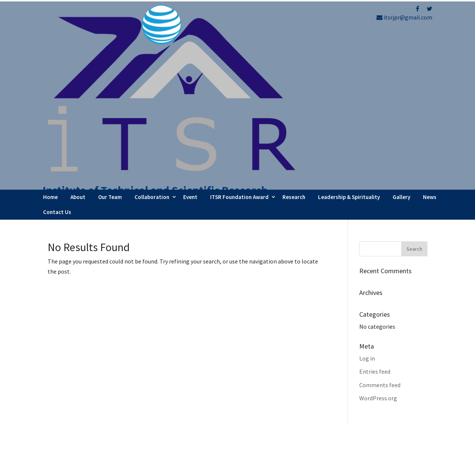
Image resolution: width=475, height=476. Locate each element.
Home (50, 39)
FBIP (117, 467)
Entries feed (375, 213)
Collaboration (152, 39)
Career (262, 434)
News (430, 39)
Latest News (269, 414)
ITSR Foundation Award (239, 39)
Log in (367, 200)
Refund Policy (371, 417)
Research (294, 39)
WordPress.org (378, 240)
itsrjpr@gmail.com (404, 17)
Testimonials (270, 424)
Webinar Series (272, 404)
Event (190, 39)
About (78, 39)
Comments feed (380, 227)
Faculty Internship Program (289, 394)
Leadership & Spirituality (349, 39)
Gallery (401, 39)
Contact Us (57, 54)
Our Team (110, 39)
